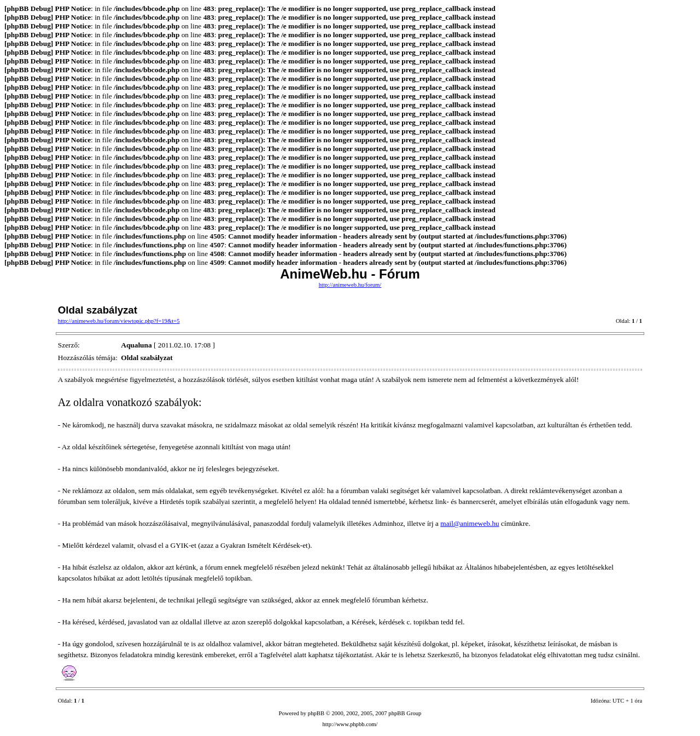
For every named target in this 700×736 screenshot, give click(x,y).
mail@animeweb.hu (469, 523)
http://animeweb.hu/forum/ (350, 285)
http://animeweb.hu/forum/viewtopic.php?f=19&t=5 (119, 321)
